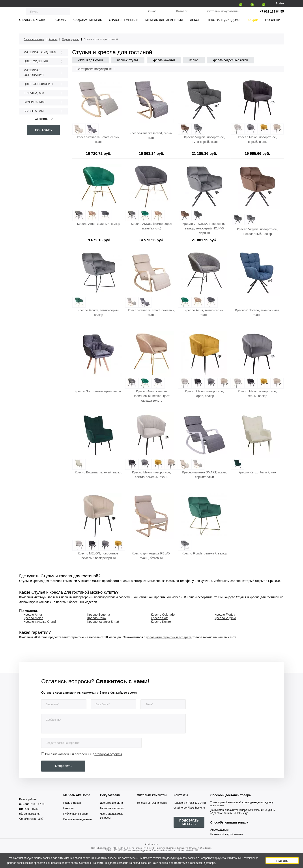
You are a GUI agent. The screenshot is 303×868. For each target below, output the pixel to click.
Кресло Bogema (99, 615)
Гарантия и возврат (112, 808)
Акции (253, 28)
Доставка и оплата (112, 803)
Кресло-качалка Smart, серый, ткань (99, 139)
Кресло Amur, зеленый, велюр (98, 224)
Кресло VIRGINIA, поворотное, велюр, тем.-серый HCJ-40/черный (204, 228)
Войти (280, 3)
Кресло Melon (33, 618)
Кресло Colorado (163, 615)
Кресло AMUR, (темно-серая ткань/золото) (151, 226)
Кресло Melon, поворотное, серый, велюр (257, 394)
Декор (195, 28)
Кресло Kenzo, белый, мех (257, 472)
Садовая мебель (88, 28)
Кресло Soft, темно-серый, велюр (99, 391)
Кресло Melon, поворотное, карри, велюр (204, 394)
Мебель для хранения (164, 28)
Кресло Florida (225, 615)
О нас (152, 15)
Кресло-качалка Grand (40, 622)
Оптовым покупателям (223, 15)
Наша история (72, 803)
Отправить (63, 766)
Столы (61, 28)
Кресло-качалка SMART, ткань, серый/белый (204, 475)
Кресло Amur (33, 615)
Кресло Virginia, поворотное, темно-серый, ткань (204, 139)
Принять (282, 861)
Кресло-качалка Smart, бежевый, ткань (151, 313)
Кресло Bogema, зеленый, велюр (99, 472)
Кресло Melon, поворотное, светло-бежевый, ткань (151, 475)
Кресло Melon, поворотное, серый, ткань (257, 139)
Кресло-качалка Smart (103, 622)
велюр (194, 60)
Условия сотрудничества (152, 803)
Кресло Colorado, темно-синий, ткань (257, 313)
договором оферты (107, 754)
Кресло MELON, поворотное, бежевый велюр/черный (99, 556)
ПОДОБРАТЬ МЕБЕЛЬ (189, 822)
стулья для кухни (91, 60)
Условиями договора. (203, 863)
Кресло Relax (97, 618)
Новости (68, 808)
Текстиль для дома (224, 28)
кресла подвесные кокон (230, 60)
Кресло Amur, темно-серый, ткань (204, 313)
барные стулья (128, 60)
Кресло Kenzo (161, 622)
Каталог (182, 15)
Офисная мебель (124, 28)
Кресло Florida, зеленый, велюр (204, 553)
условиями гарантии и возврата (169, 637)
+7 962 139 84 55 (272, 15)
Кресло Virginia (225, 618)
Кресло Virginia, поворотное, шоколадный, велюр (257, 232)
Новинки (273, 28)
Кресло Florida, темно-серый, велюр (99, 313)
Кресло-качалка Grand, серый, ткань (151, 136)
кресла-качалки (164, 60)
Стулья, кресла (32, 28)
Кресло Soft (159, 618)
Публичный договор (75, 814)
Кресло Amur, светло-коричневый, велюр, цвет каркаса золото (151, 396)
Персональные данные (78, 819)
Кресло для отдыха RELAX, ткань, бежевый (152, 556)
